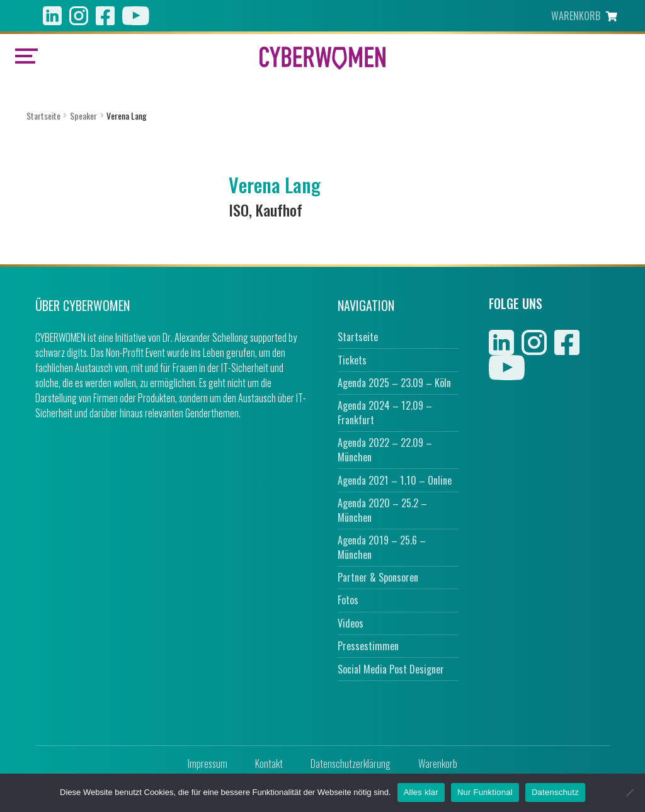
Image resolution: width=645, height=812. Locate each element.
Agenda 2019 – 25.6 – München (382, 547)
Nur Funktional (485, 792)
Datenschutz (555, 792)
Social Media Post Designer (391, 669)
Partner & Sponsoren (378, 577)
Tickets (352, 360)
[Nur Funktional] (629, 792)
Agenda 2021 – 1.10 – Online (395, 480)
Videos (351, 623)
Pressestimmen (368, 646)
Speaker (83, 116)
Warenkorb (438, 764)
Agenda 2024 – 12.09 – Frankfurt (385, 413)
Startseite (43, 116)
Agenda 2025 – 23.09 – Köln (394, 383)
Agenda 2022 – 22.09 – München (385, 450)
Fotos (348, 600)
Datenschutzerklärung (351, 764)
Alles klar (421, 792)
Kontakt (269, 764)
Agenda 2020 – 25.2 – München (382, 510)
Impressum (208, 764)
